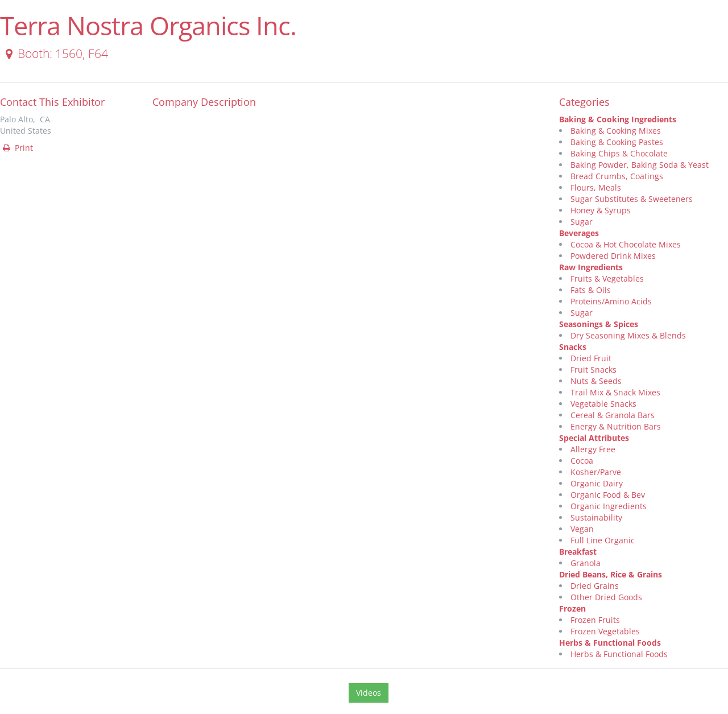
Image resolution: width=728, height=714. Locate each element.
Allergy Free (593, 449)
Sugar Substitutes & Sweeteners (632, 199)
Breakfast (578, 552)
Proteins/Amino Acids (611, 301)
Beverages (579, 233)
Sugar (582, 222)
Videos (369, 693)
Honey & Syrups (601, 210)
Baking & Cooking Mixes (616, 131)
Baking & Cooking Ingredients (618, 119)
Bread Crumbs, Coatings (617, 176)
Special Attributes (594, 438)
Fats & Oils (591, 290)
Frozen (572, 608)
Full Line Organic (603, 540)
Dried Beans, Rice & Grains (611, 574)
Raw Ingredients (591, 267)
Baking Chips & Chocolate (619, 153)
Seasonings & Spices (599, 324)
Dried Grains (595, 586)
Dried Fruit (591, 358)
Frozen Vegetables (605, 631)
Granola (586, 563)
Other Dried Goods (606, 597)
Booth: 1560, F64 (55, 53)
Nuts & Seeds (596, 381)
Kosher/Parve (596, 472)
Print (17, 148)
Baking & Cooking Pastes (617, 142)
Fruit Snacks (593, 370)
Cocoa (582, 461)
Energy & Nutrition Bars (616, 426)
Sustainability (596, 517)
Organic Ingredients (609, 506)
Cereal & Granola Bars (613, 415)
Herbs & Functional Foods (610, 643)
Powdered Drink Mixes (613, 256)
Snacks (573, 347)
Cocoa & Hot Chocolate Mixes (626, 244)
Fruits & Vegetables (607, 278)
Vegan (582, 529)
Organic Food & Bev (608, 495)
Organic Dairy (597, 483)
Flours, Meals (596, 187)
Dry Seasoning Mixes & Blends (628, 335)
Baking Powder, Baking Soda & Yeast (640, 165)
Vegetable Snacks (603, 404)
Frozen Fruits (595, 620)
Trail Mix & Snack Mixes (615, 392)
